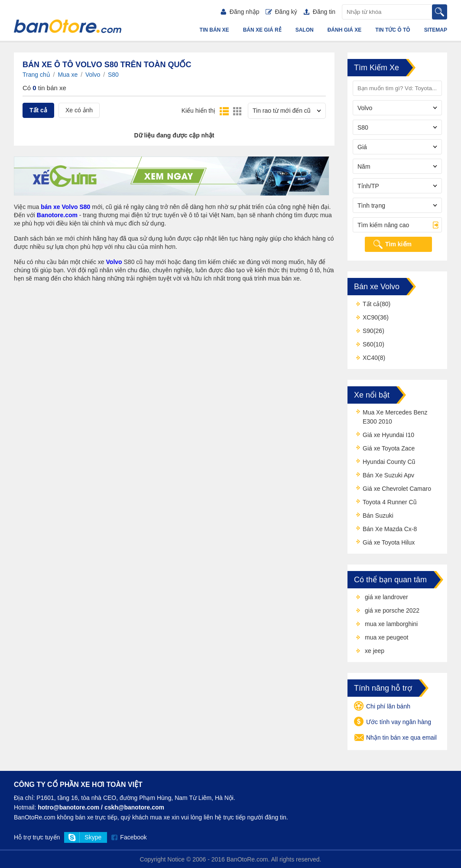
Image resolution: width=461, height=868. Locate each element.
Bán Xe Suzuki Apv (388, 475)
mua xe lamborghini (391, 624)
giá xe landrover (386, 597)
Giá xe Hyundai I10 (388, 435)
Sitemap (436, 30)
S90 (368, 331)
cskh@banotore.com (134, 807)
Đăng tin (320, 12)
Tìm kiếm (398, 244)
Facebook (133, 837)
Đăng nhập (240, 12)
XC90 (370, 317)
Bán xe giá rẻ (262, 30)
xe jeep (375, 651)
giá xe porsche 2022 (392, 610)
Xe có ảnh (79, 110)
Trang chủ (36, 75)
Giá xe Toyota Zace (389, 448)
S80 (113, 75)
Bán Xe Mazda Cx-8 (390, 529)
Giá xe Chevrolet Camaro (397, 489)
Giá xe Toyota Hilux (389, 542)
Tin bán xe (214, 30)
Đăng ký (281, 12)
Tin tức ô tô (393, 30)
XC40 (370, 358)
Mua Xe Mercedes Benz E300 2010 (395, 417)
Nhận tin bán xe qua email (395, 738)
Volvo (93, 75)
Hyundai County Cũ (389, 462)
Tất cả (38, 110)
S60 (368, 344)
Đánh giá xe (345, 30)
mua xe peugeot (386, 637)
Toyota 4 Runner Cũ (390, 502)
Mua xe (68, 75)
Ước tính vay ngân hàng (393, 722)
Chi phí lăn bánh (382, 707)
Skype (93, 837)
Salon (305, 30)
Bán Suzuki (378, 516)
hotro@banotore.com (68, 807)
